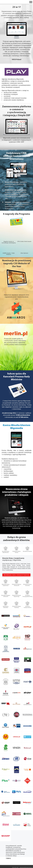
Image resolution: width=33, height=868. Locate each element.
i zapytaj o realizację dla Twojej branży (17, 575)
